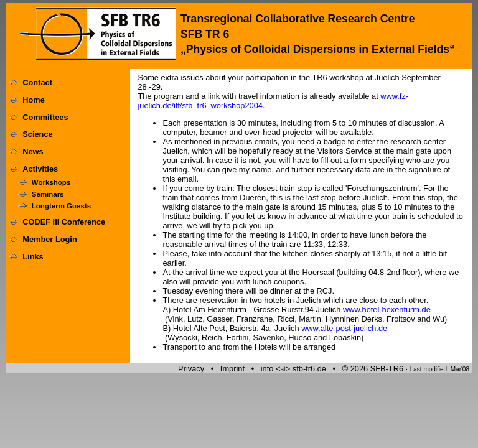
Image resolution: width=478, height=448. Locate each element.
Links (33, 257)
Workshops (51, 182)
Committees (45, 117)
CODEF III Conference (64, 222)
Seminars (48, 194)
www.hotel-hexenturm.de (387, 310)
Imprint (232, 369)
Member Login (49, 239)
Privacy (191, 369)
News (33, 152)
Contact (37, 82)
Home (34, 100)
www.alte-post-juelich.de (344, 328)
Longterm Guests (61, 206)
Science (37, 134)
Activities (40, 169)
